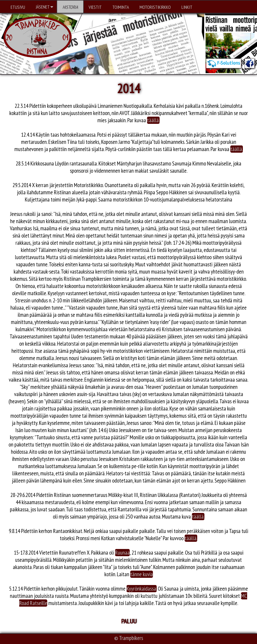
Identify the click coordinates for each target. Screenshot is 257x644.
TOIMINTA (121, 7)
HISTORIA (70, 7)
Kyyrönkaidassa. (142, 589)
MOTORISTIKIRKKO (155, 7)
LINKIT (187, 7)
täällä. (153, 120)
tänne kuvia (142, 574)
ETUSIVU (18, 7)
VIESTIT (95, 7)
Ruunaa (122, 553)
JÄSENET (44, 7)
